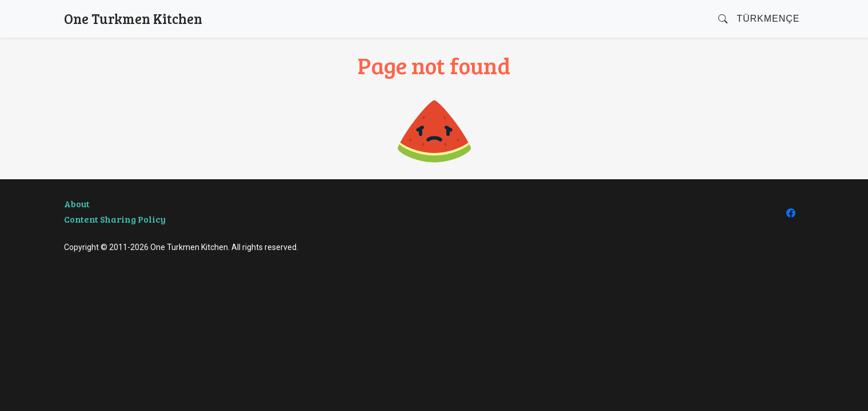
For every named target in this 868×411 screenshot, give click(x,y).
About (77, 204)
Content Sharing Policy (115, 219)
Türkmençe (768, 19)
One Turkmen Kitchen (133, 19)
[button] (723, 19)
